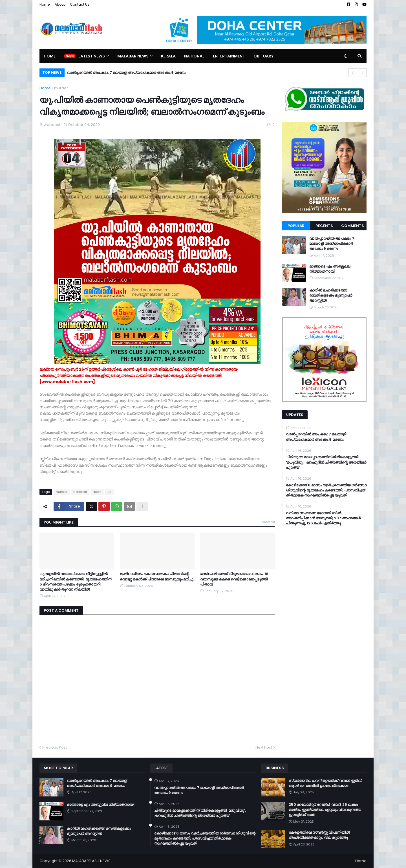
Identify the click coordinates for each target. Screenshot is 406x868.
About (60, 4)
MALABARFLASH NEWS (91, 861)
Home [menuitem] (50, 56)
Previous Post (55, 747)
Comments (353, 226)
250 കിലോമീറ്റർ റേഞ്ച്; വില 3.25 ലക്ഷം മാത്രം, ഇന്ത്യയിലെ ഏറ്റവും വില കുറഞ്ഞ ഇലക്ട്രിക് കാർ (325, 810)
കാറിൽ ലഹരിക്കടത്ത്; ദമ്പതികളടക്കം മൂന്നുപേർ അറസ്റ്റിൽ (331, 295)
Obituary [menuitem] (263, 56)
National (80, 492)
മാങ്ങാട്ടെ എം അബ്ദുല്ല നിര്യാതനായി (330, 269)
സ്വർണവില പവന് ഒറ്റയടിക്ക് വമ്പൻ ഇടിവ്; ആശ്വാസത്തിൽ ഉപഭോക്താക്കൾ (325, 783)
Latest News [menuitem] (92, 56)
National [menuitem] (194, 56)
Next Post (264, 747)
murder (61, 88)
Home (45, 4)
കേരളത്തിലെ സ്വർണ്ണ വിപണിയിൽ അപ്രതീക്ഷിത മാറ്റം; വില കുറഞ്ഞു (319, 835)
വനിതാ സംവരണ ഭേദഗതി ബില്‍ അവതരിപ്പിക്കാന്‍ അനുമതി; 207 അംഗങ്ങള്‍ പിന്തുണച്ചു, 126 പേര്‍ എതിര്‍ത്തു (323, 518)
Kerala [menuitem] (168, 56)
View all (268, 522)
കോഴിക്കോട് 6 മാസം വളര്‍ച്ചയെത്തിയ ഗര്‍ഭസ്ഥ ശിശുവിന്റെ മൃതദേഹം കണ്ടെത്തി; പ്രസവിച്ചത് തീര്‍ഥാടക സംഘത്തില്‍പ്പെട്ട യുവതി (326, 490)
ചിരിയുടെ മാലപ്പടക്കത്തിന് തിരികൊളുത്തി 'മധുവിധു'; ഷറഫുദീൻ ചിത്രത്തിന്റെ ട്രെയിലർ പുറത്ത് (326, 462)
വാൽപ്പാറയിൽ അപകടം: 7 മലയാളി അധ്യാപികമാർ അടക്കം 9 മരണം (126, 73)
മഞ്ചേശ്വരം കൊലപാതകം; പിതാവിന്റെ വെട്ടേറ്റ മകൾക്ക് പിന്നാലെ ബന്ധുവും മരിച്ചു (157, 577)
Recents (324, 226)
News (97, 492)
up (109, 492)
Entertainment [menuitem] (229, 56)
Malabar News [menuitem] (133, 56)
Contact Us (80, 4)
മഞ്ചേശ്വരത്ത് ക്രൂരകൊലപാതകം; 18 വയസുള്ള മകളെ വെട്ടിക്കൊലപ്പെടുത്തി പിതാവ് (234, 579)
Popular (296, 226)
